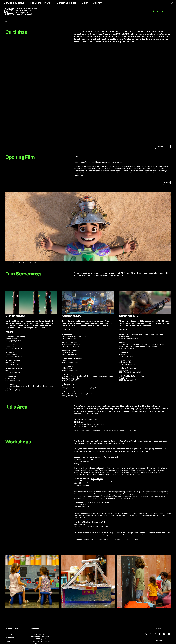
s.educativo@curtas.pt (118, 539)
